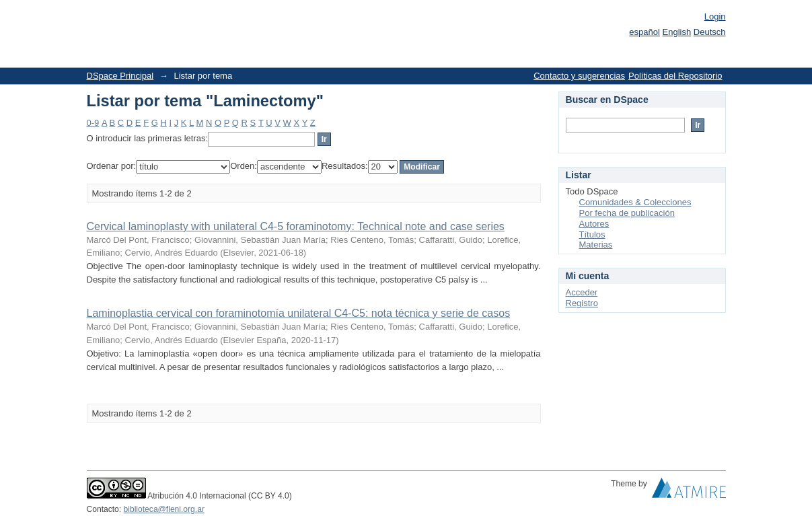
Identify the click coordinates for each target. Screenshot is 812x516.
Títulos (592, 234)
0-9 (93, 123)
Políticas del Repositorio (675, 76)
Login (715, 16)
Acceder (582, 292)
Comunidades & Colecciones (635, 202)
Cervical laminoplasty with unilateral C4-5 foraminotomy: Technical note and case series (296, 226)
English (677, 32)
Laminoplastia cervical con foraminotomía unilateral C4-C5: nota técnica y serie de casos (299, 313)
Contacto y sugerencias (579, 76)
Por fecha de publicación (627, 213)
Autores (594, 224)
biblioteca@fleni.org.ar (164, 509)
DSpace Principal (120, 76)
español (644, 32)
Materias (596, 245)
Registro (582, 303)
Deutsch (710, 32)
